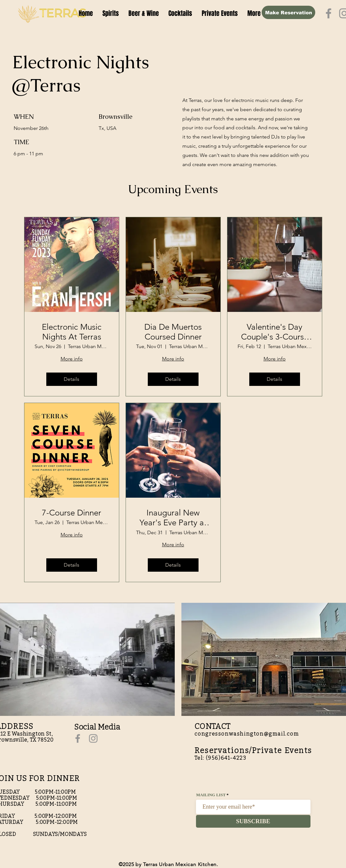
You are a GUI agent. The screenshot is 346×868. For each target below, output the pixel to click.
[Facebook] (329, 13)
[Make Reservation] (288, 12)
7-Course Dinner (72, 513)
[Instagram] (93, 738)
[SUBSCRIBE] (253, 821)
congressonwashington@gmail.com (247, 734)
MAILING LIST (211, 795)
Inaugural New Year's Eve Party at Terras (173, 518)
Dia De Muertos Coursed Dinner (173, 332)
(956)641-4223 (226, 758)
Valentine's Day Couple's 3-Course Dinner (275, 332)
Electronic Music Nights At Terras (72, 332)
